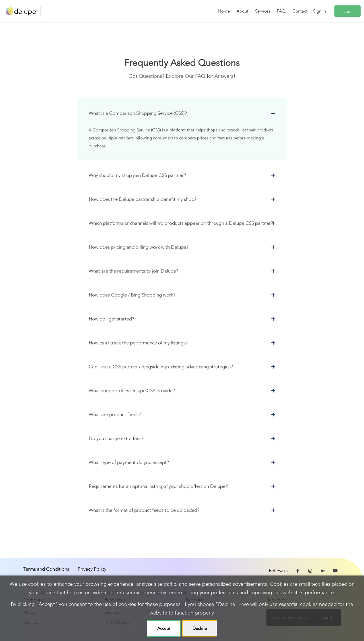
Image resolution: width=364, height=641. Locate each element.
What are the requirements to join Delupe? (134, 272)
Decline (200, 628)
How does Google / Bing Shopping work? (132, 296)
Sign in (319, 11)
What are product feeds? (115, 416)
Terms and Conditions (46, 569)
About (242, 11)
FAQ (281, 11)
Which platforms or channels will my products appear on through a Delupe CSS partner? (181, 224)
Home (224, 11)
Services (263, 11)
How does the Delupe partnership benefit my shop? (143, 200)
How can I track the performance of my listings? (138, 344)
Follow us (279, 571)
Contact (300, 11)
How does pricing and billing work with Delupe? (139, 248)
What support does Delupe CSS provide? (132, 392)
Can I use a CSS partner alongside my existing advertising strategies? (161, 368)
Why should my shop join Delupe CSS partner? (137, 176)
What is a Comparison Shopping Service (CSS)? (138, 114)
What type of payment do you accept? (129, 463)
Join (348, 11)
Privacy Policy (92, 569)
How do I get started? (111, 320)
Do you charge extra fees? (116, 440)
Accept (164, 628)
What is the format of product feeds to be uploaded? (144, 511)
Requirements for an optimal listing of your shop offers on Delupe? (158, 487)
